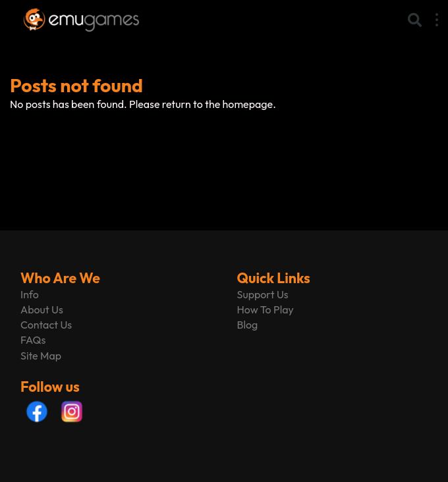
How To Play (266, 309)
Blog (248, 325)
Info (30, 294)
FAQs (33, 340)
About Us (42, 309)
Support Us (263, 294)
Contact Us (46, 325)
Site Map (41, 356)
